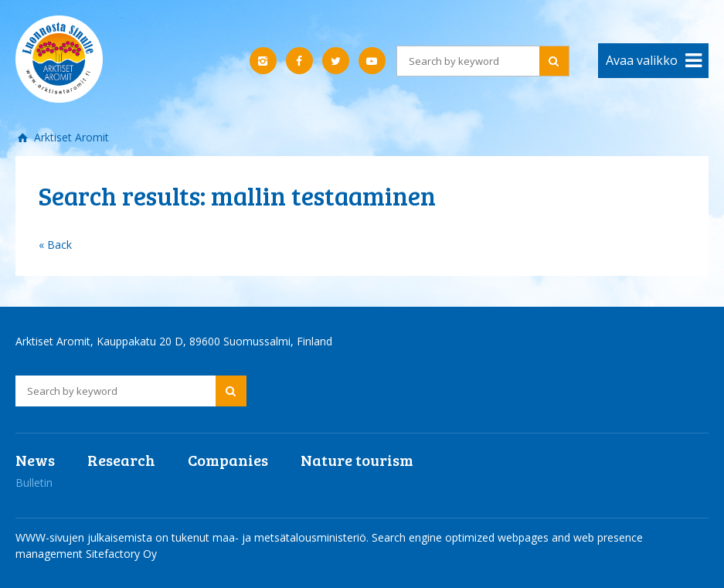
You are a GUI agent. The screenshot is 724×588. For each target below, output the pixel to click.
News (35, 460)
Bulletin (34, 483)
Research (121, 460)
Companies (228, 460)
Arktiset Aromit (70, 137)
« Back (55, 245)
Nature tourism (357, 460)
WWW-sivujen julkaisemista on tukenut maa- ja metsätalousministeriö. (194, 537)
